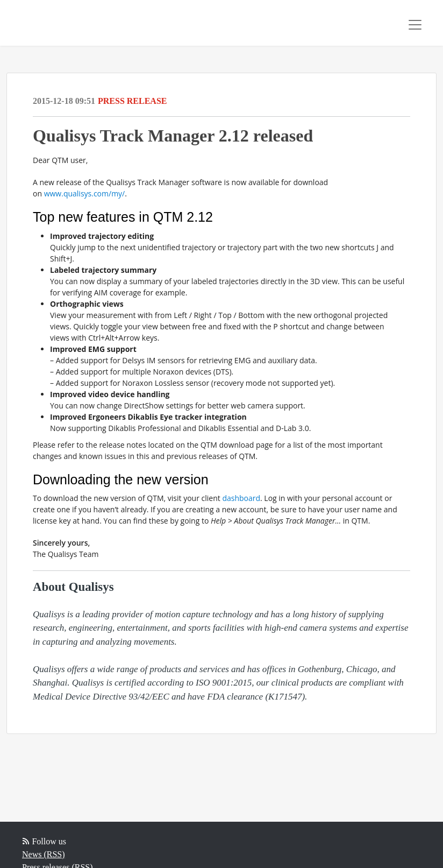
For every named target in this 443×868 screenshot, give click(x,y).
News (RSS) (44, 854)
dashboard (241, 498)
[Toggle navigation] (415, 25)
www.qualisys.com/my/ (85, 193)
